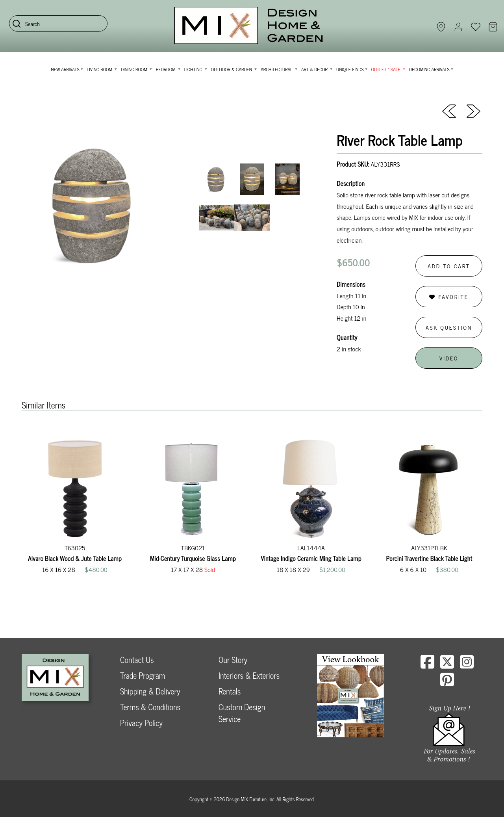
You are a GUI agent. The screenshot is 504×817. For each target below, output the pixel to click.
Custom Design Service (242, 713)
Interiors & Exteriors (249, 675)
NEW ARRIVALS (65, 69)
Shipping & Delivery (150, 691)
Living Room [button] (100, 69)
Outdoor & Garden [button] (232, 69)
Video (449, 358)
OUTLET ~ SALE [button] (386, 69)
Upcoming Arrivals (429, 69)
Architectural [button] (277, 69)
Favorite (449, 296)
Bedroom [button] (166, 69)
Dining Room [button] (135, 69)
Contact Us (137, 660)
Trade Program (143, 675)
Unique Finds (350, 69)
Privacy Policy (141, 723)
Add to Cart (449, 266)
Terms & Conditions (150, 707)
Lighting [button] (194, 69)
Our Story (233, 660)
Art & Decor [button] (315, 69)
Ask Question (449, 327)
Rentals (230, 691)
